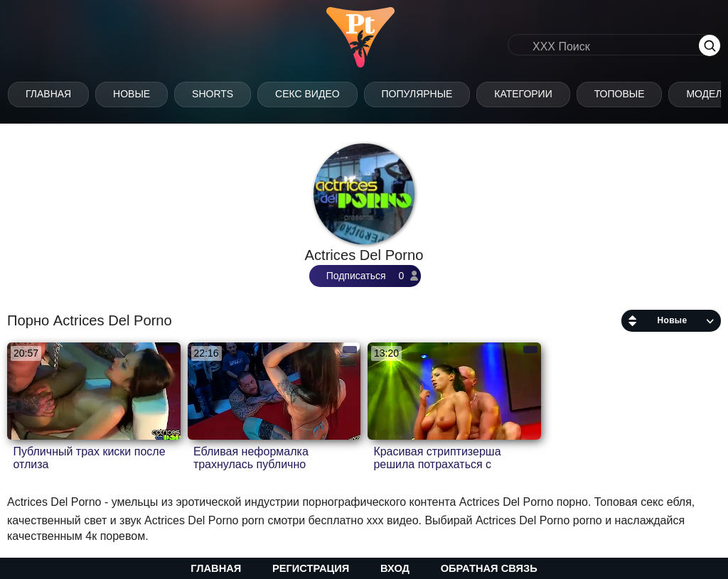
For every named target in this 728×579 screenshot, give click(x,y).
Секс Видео (322, 94)
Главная (63, 94)
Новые (146, 94)
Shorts (227, 94)
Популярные (432, 94)
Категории (538, 94)
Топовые (635, 94)
